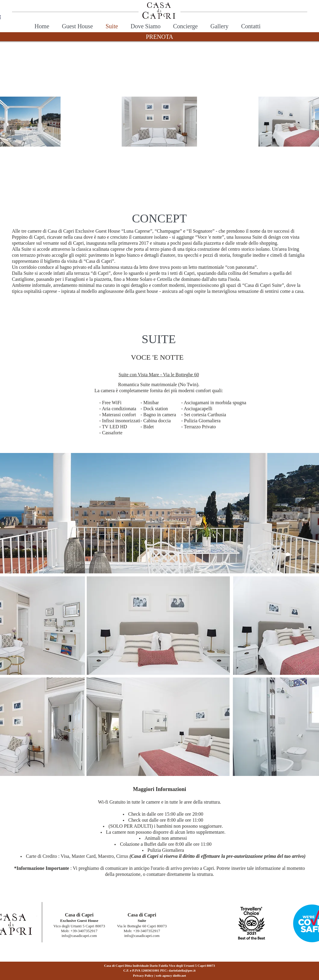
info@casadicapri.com (79, 936)
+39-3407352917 (84, 931)
